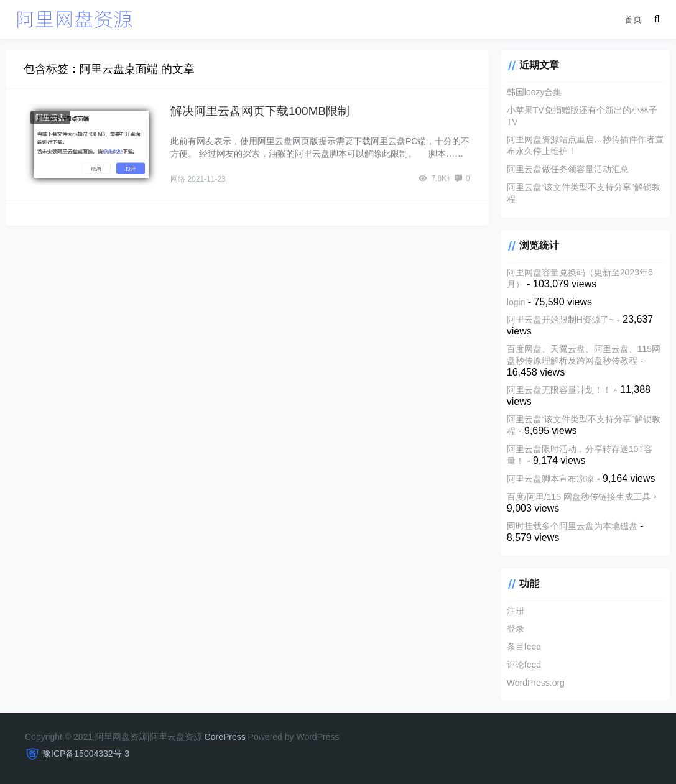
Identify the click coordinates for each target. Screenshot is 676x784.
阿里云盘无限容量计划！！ (559, 390)
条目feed (524, 647)
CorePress (225, 737)
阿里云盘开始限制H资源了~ (560, 320)
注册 (516, 611)
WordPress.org (536, 683)
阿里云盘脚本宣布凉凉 (550, 479)
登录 (516, 629)
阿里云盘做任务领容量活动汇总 (568, 169)
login (516, 302)
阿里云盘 (50, 118)
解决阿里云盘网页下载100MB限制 (260, 111)
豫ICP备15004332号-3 (86, 754)
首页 (633, 19)
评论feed (524, 665)
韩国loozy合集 (535, 92)
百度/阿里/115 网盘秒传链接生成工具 (579, 497)
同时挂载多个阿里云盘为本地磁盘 (572, 526)
